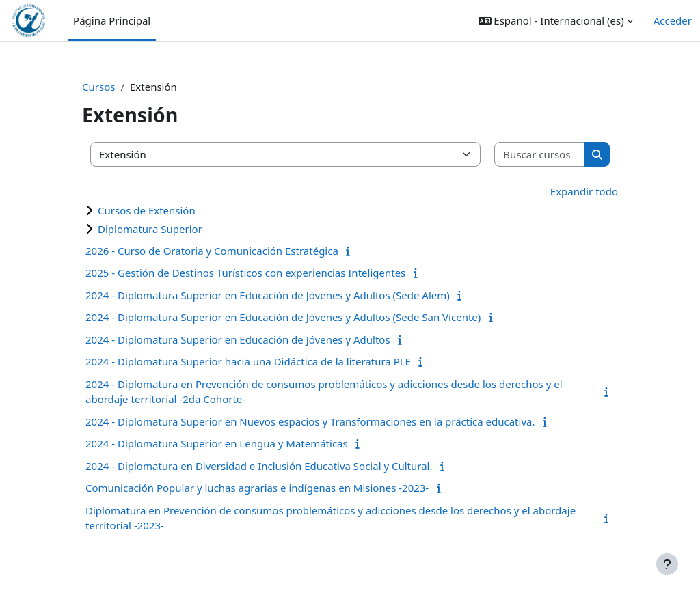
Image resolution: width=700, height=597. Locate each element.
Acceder (673, 20)
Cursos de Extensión (147, 210)
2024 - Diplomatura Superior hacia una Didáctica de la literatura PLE (248, 361)
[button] (556, 20)
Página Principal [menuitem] (112, 20)
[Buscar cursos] (540, 155)
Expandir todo (584, 191)
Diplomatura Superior (150, 229)
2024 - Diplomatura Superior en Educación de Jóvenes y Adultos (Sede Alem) (268, 295)
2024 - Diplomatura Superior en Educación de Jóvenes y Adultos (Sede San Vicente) (283, 317)
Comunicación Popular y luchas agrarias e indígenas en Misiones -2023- (257, 488)
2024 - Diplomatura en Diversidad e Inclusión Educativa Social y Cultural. (259, 466)
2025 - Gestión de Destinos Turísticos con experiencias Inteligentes (245, 273)
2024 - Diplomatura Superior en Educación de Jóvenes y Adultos (238, 339)
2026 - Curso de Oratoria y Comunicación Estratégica (212, 251)
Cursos (98, 87)
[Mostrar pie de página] (667, 564)
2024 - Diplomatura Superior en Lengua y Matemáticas (217, 443)
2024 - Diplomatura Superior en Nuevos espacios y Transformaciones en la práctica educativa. (310, 421)
